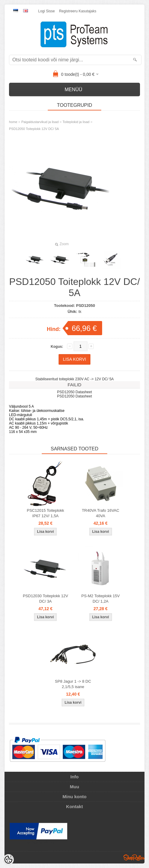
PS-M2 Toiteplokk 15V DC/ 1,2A (101, 599)
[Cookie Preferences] (8, 860)
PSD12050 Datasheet (74, 392)
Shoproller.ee (134, 857)
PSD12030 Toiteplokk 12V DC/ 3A (46, 599)
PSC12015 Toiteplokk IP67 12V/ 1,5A (45, 513)
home (13, 122)
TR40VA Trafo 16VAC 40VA (100, 513)
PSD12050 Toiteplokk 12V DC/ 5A (34, 129)
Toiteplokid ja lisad (76, 122)
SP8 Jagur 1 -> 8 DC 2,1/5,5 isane (73, 684)
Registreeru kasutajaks (78, 11)
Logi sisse (46, 11)
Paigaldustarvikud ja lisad (40, 122)
